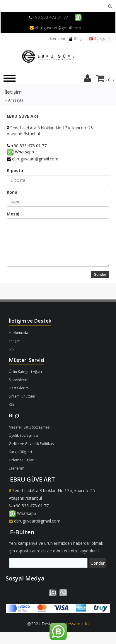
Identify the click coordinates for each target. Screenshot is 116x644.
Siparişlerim (19, 380)
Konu (12, 192)
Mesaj (13, 214)
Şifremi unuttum (22, 396)
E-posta (15, 171)
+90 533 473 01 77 (50, 17)
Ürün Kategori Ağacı (25, 372)
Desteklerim (19, 388)
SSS (11, 349)
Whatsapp (22, 513)
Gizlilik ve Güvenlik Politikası (32, 444)
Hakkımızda (18, 333)
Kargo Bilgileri (20, 452)
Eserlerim (57, 38)
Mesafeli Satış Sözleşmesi (30, 427)
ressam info (77, 624)
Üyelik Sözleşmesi (23, 435)
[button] (88, 80)
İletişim (15, 341)
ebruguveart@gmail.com (55, 28)
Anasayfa (16, 100)
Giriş (75, 38)
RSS (12, 404)
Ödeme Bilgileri (22, 460)
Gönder (100, 274)
